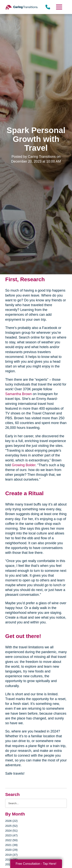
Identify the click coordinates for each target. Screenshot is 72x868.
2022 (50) (11, 840)
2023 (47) (11, 835)
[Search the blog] (36, 803)
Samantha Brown (18, 394)
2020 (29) (11, 850)
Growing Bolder (24, 465)
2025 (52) (11, 826)
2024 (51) (11, 831)
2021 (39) (11, 845)
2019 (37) (11, 855)
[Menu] (59, 7)
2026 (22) (11, 821)
